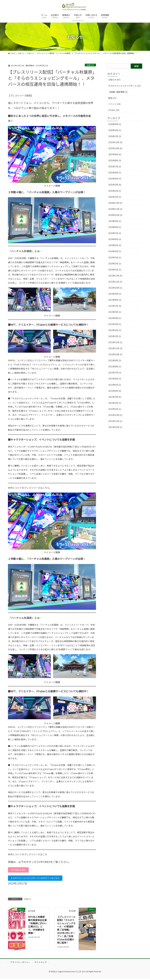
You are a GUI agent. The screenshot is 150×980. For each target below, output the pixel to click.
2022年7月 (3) (115, 373)
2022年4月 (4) (115, 391)
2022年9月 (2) (115, 360)
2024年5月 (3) (115, 245)
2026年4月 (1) (115, 124)
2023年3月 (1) (115, 324)
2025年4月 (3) (115, 179)
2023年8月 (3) (115, 300)
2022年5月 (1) (115, 385)
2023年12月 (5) (115, 276)
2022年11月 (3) (115, 348)
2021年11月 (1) (115, 421)
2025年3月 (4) (115, 185)
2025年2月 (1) (115, 191)
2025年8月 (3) (115, 160)
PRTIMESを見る (20, 870)
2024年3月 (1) (115, 257)
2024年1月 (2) (115, 270)
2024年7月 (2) (115, 233)
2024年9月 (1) (115, 221)
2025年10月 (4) (115, 148)
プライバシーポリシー (20, 964)
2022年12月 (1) (115, 342)
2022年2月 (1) (115, 403)
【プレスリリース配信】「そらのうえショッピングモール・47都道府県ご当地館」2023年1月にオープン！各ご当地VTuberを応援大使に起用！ (66, 931)
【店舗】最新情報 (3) (118, 92)
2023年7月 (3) (115, 306)
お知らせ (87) (114, 80)
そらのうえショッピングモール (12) (125, 86)
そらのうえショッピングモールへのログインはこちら (39, 879)
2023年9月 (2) (115, 294)
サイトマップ (41, 964)
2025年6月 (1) (115, 173)
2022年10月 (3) (115, 354)
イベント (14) (114, 104)
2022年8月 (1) (115, 366)
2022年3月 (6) (115, 397)
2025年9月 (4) (115, 154)
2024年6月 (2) (115, 239)
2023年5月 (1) (115, 312)
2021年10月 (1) (115, 427)
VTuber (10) (114, 110)
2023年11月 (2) (115, 282)
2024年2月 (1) (115, 264)
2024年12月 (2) (115, 203)
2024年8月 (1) (115, 227)
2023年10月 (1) (115, 288)
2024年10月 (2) (115, 215)
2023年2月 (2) (115, 330)
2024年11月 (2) (115, 209)
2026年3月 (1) (115, 130)
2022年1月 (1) (115, 409)
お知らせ (90, 65)
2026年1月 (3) (115, 136)
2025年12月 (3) (115, 142)
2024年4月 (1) (115, 251)
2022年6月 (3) (115, 379)
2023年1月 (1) (115, 336)
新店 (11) (112, 98)
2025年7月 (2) (115, 166)
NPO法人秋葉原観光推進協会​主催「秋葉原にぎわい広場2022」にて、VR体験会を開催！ (37, 926)
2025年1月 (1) (115, 197)
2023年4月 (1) (115, 318)
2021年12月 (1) (115, 415)
